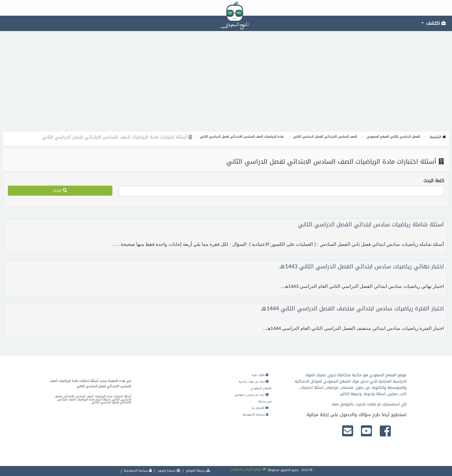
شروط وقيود (169, 471)
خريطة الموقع (198, 471)
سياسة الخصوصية (256, 415)
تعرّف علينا (260, 375)
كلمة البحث (434, 181)
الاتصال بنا (260, 408)
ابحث (60, 190)
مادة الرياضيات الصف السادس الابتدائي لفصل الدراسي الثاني (242, 137)
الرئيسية (438, 137)
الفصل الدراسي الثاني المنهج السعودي (393, 137)
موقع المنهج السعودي (248, 469)
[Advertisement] (226, 85)
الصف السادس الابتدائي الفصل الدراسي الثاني (325, 137)
